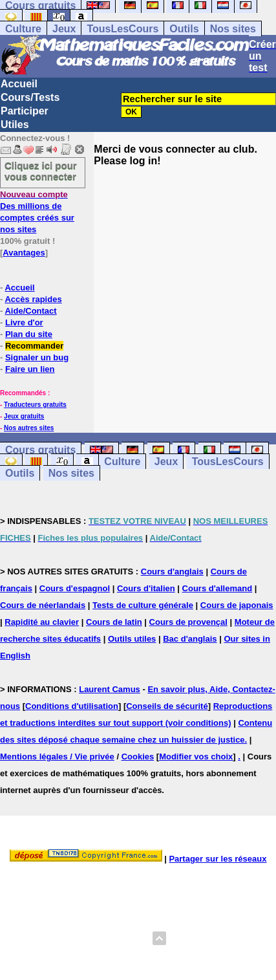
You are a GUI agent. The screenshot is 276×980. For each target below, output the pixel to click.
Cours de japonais (237, 605)
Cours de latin (114, 622)
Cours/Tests (30, 97)
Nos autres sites (29, 428)
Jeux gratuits (24, 416)
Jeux (64, 29)
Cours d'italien (146, 588)
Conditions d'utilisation (72, 706)
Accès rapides (33, 299)
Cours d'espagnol (75, 588)
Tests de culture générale (143, 605)
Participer (25, 111)
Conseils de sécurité (167, 706)
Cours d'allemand (218, 588)
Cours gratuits (40, 450)
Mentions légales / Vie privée (57, 757)
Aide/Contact (30, 311)
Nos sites (233, 29)
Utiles (15, 125)
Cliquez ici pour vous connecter (41, 171)
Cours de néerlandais (43, 605)
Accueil (19, 84)
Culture (23, 29)
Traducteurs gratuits (35, 405)
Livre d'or (24, 322)
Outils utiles (132, 639)
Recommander (34, 346)
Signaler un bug (37, 357)
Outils (184, 29)
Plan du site (29, 334)
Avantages (24, 253)
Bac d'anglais (190, 639)
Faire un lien (30, 369)
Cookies (138, 757)
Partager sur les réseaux (218, 859)
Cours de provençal (188, 622)
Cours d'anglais (172, 572)
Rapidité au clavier (42, 622)
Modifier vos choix (196, 757)
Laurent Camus (110, 689)
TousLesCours (122, 29)
